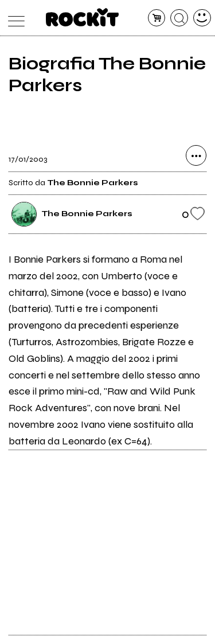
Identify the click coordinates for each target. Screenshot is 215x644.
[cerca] (179, 18)
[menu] (13, 18)
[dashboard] (202, 18)
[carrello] (157, 18)
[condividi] (196, 155)
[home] (82, 17)
